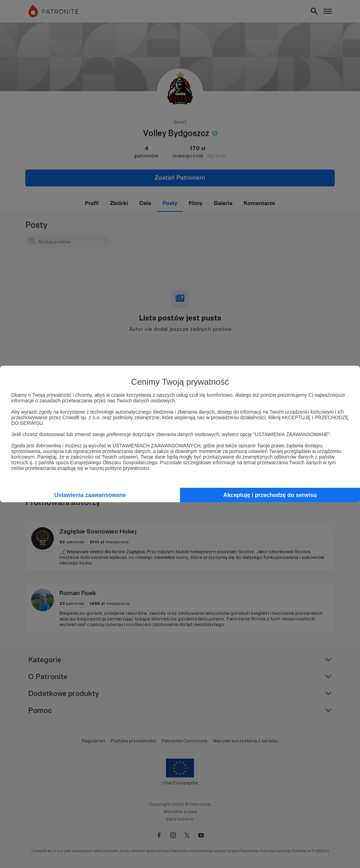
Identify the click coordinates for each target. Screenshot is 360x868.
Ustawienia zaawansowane (90, 495)
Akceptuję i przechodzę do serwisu (270, 495)
